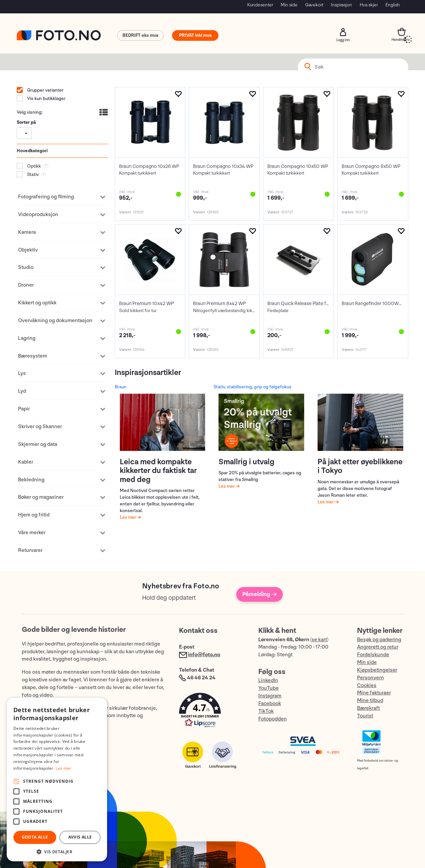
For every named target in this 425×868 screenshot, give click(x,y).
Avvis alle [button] (80, 837)
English (393, 5)
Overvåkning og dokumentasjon (55, 321)
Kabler (26, 462)
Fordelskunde (373, 655)
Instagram (270, 696)
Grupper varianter (45, 90)
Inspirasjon (342, 5)
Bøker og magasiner (41, 497)
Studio (26, 267)
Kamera (27, 232)
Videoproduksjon (38, 215)
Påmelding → (260, 594)
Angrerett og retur (378, 647)
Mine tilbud (370, 701)
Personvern (370, 678)
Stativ (32, 174)
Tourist (365, 716)
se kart (319, 640)
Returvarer (30, 550)
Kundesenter (260, 5)
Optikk (33, 166)
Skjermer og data (38, 444)
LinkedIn (268, 681)
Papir (24, 409)
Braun (121, 387)
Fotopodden (273, 719)
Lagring (27, 338)
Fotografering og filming (46, 197)
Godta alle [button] (35, 837)
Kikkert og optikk (37, 303)
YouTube (269, 688)
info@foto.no (204, 655)
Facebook (270, 704)
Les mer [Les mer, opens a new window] (63, 768)
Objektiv (28, 250)
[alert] (57, 780)
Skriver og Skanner (40, 427)
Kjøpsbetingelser (377, 670)
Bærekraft (368, 708)
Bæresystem (33, 356)
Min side (289, 5)
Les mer (129, 517)
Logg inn (343, 32)
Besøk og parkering (379, 640)
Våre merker (32, 533)
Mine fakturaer (374, 693)
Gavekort (314, 5)
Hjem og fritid (34, 515)
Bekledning (31, 480)
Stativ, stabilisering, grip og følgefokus (252, 387)
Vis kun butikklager (46, 99)
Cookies (367, 686)
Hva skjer (369, 5)
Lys (22, 373)
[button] (212, 712)
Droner (26, 285)
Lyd (22, 391)
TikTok (266, 711)
